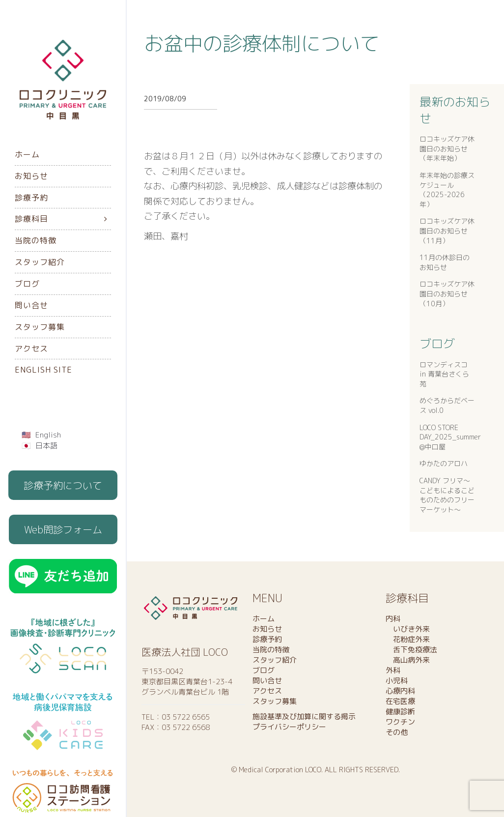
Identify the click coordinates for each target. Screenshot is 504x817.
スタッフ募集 (40, 327)
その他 (397, 732)
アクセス (31, 349)
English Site (43, 370)
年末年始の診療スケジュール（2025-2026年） (447, 190)
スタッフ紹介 (40, 262)
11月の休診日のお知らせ (445, 262)
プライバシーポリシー (289, 727)
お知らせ (31, 176)
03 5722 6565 (186, 717)
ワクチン (400, 722)
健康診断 (400, 712)
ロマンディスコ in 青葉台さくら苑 (444, 374)
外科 (393, 670)
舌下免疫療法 (411, 650)
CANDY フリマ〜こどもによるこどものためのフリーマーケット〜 (447, 495)
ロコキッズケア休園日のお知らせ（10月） (447, 293)
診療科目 (31, 219)
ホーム (27, 154)
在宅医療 (400, 701)
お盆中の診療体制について (262, 43)
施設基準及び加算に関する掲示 (304, 716)
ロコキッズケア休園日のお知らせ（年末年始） (447, 148)
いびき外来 (408, 629)
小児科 (397, 681)
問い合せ (31, 305)
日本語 (46, 446)
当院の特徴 (36, 240)
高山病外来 (408, 660)
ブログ (27, 284)
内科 (393, 619)
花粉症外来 (408, 639)
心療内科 (400, 691)
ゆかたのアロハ (444, 463)
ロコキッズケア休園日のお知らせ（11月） (447, 231)
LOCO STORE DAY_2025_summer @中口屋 (450, 437)
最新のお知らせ (455, 110)
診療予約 (31, 198)
